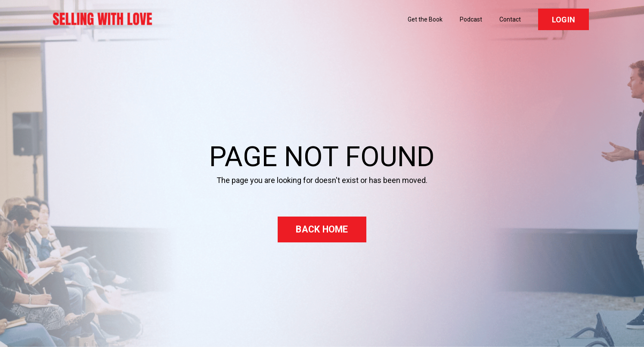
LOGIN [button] (563, 20)
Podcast (471, 19)
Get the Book (425, 19)
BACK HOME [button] (322, 229)
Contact (510, 19)
